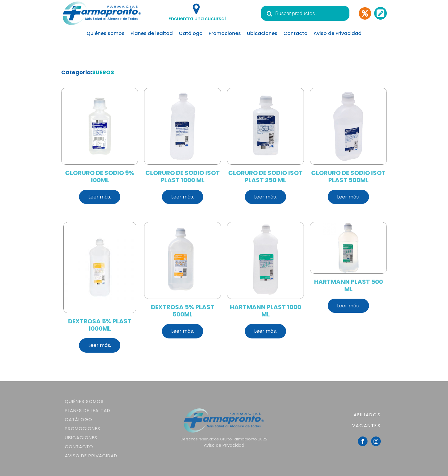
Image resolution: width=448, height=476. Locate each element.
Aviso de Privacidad (338, 33)
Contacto (295, 33)
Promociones (225, 33)
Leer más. (100, 197)
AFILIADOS (367, 415)
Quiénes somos (106, 33)
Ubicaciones (262, 33)
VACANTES (366, 425)
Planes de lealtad (152, 33)
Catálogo (191, 33)
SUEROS (103, 72)
